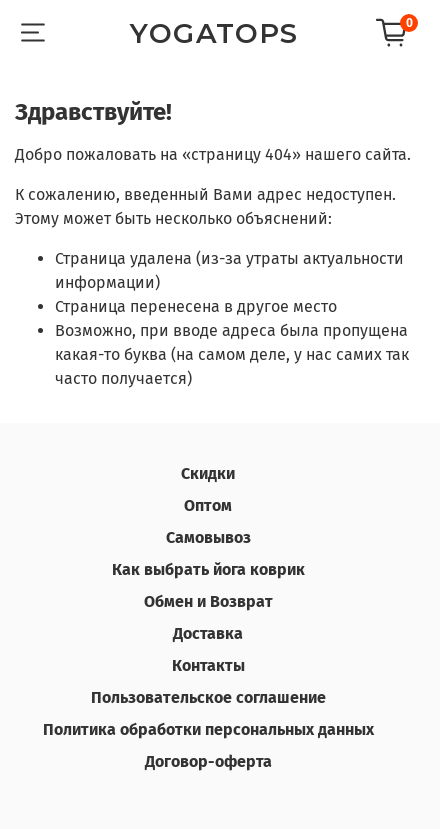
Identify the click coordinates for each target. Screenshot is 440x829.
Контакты (208, 665)
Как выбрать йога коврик (208, 569)
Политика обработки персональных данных (208, 729)
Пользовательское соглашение (208, 697)
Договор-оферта (208, 761)
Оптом (208, 505)
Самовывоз (208, 537)
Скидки (208, 473)
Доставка (208, 633)
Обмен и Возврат (208, 601)
